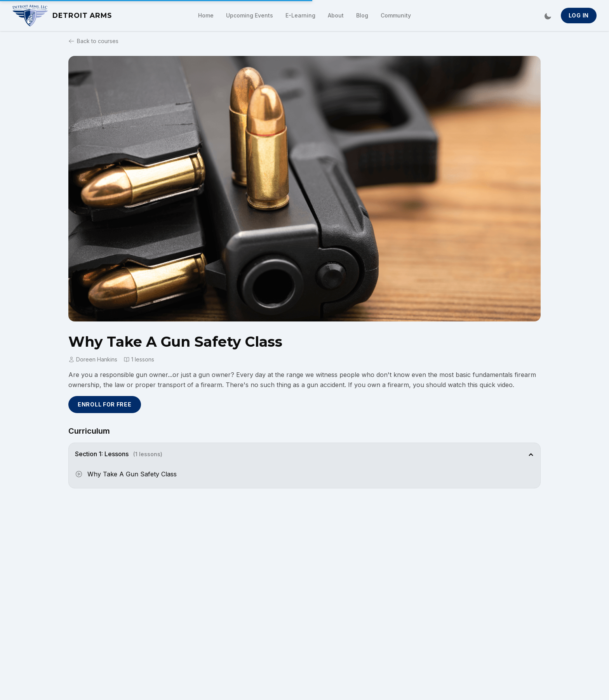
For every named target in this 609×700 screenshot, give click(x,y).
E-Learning (300, 15)
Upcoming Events (250, 15)
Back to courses (93, 41)
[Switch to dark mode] (548, 16)
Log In (579, 15)
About (336, 15)
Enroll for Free (105, 404)
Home (206, 15)
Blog (362, 15)
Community (396, 15)
